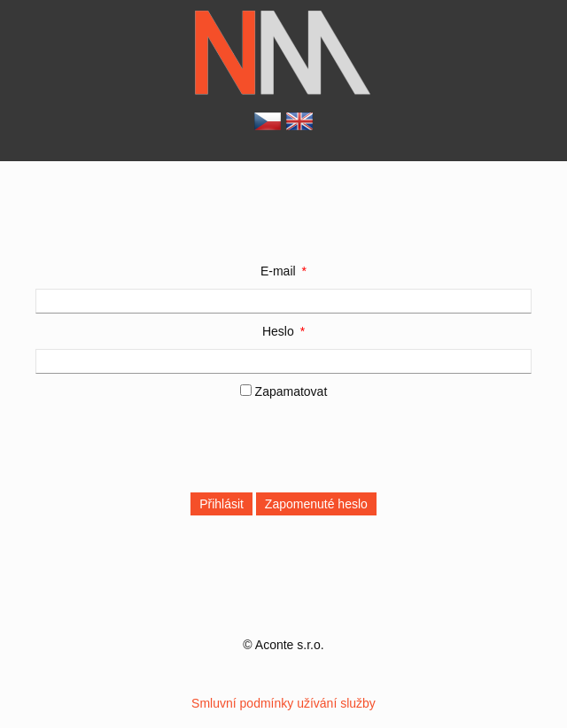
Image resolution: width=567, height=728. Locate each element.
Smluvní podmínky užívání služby (283, 703)
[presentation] (170, 444)
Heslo (278, 331)
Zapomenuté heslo (316, 504)
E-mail (278, 271)
